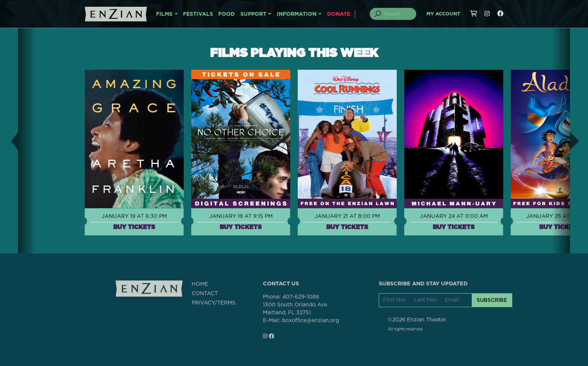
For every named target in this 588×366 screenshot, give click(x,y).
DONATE (339, 14)
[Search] (397, 14)
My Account (443, 14)
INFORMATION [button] (297, 14)
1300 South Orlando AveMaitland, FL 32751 (295, 309)
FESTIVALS (198, 14)
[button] (9, 141)
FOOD (226, 14)
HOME (200, 284)
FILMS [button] (164, 14)
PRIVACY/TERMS (214, 303)
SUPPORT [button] (253, 14)
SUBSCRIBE (492, 300)
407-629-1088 (301, 297)
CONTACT (205, 294)
